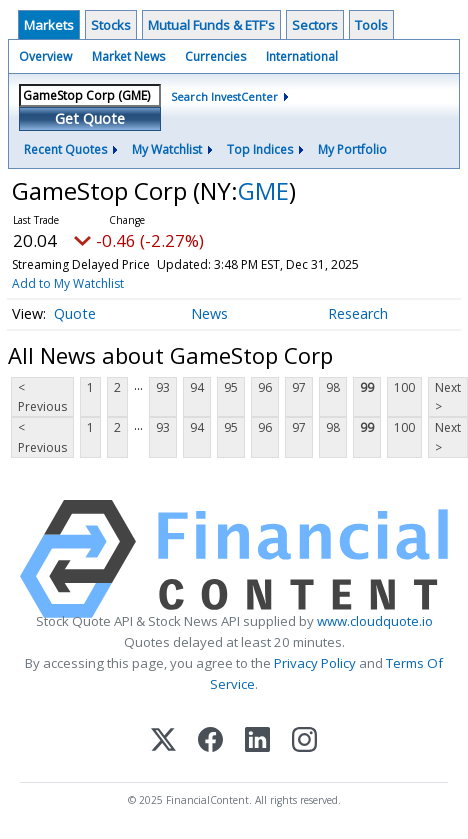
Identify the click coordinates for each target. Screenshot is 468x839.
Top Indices (260, 149)
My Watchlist (167, 149)
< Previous (42, 397)
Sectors (315, 25)
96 (265, 387)
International (302, 56)
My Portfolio (352, 149)
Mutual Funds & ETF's (211, 25)
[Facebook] (210, 741)
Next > (448, 397)
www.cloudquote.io (375, 621)
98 (333, 387)
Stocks (111, 25)
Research (358, 313)
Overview (45, 56)
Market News (128, 56)
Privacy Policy (315, 663)
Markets (49, 25)
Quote (75, 313)
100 (404, 387)
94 (197, 387)
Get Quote (90, 118)
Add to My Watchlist (68, 283)
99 (367, 387)
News (209, 313)
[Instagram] (304, 741)
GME (263, 190)
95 (231, 387)
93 (163, 387)
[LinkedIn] (257, 741)
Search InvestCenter (224, 96)
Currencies (215, 56)
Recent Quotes (65, 149)
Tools (371, 25)
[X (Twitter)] (163, 741)
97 (299, 387)
